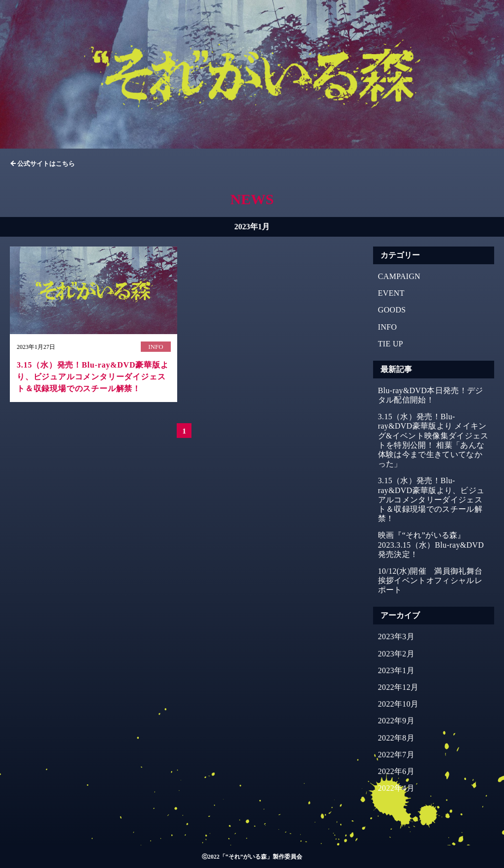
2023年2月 (396, 654)
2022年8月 (396, 738)
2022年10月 (398, 704)
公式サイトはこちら (46, 164)
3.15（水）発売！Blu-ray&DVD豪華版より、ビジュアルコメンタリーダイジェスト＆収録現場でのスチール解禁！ (431, 499)
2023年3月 (396, 636)
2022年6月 (396, 771)
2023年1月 (396, 670)
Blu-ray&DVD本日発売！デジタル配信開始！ (431, 395)
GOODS (392, 310)
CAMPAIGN (399, 276)
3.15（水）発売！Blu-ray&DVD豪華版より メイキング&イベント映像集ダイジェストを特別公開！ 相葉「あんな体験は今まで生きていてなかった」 (433, 440)
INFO (388, 327)
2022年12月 (398, 687)
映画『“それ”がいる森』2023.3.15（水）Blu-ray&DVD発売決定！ (431, 544)
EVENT (391, 293)
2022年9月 (396, 721)
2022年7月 (396, 755)
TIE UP (391, 344)
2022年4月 (396, 788)
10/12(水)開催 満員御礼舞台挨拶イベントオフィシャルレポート (430, 580)
